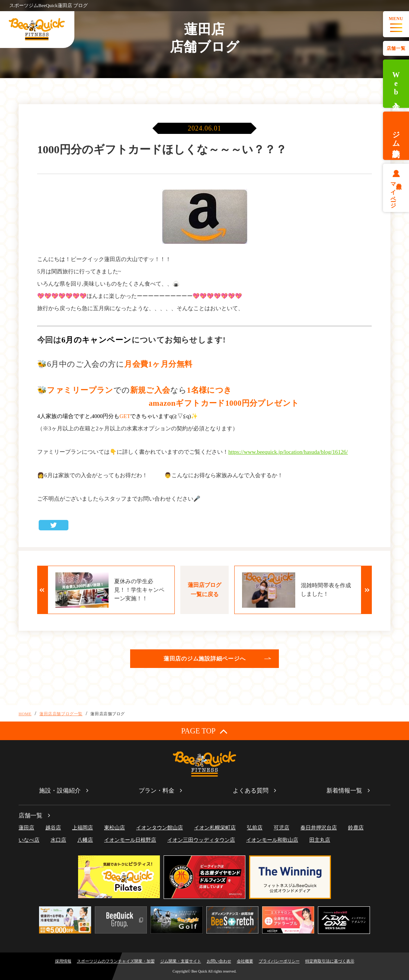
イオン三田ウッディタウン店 (201, 840)
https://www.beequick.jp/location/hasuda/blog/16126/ (288, 452)
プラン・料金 (157, 791)
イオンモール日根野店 (130, 840)
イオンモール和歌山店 (272, 840)
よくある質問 (251, 791)
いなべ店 (29, 840)
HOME (25, 714)
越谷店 (53, 828)
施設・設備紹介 (60, 791)
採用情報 (63, 961)
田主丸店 (320, 840)
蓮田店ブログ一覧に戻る (204, 590)
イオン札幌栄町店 (215, 828)
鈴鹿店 (356, 828)
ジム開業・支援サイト (181, 961)
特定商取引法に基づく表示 (330, 961)
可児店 (281, 828)
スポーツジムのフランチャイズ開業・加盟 (116, 961)
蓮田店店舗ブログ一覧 (61, 714)
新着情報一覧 (344, 791)
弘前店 (255, 828)
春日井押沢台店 (319, 828)
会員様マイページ (396, 192)
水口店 (58, 840)
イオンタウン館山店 (160, 828)
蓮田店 (26, 828)
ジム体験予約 (396, 136)
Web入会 (396, 84)
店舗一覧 (396, 48)
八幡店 (85, 840)
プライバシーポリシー (279, 961)
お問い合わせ (219, 961)
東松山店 (115, 828)
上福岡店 (83, 828)
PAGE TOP (204, 731)
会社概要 (245, 961)
